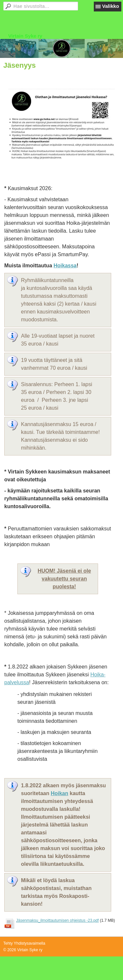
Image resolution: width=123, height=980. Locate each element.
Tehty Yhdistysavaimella (24, 943)
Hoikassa (65, 266)
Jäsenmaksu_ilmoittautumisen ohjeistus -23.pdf (57, 920)
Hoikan (60, 793)
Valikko (111, 6)
